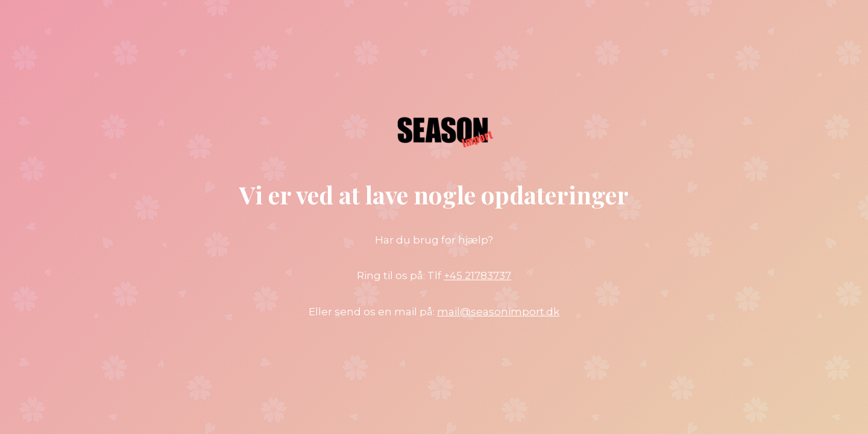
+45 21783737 (477, 275)
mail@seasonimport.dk (498, 312)
